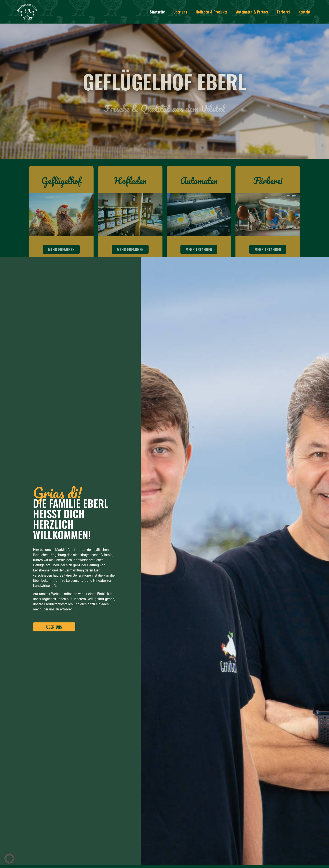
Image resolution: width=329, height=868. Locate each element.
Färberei (283, 12)
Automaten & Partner (252, 12)
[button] (9, 859)
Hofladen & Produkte (212, 12)
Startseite (157, 12)
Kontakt (304, 12)
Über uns (180, 12)
